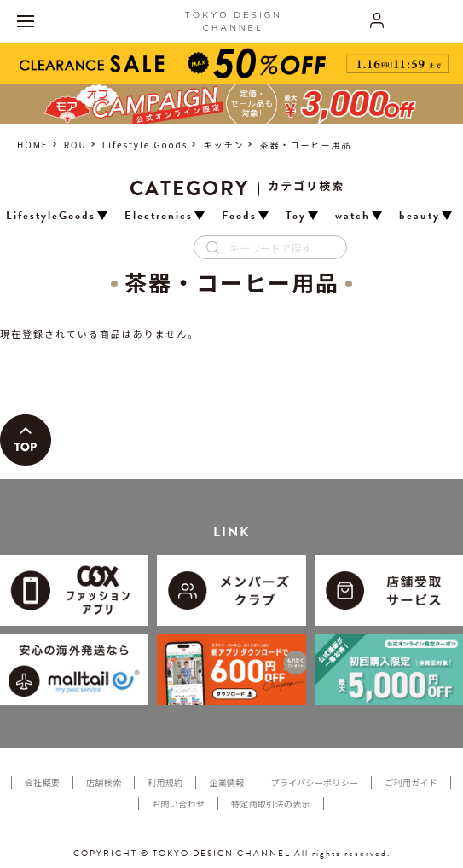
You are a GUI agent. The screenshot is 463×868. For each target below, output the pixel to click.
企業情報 (226, 782)
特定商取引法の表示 (271, 804)
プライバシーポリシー (315, 782)
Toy (296, 216)
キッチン (223, 145)
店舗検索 (104, 782)
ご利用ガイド (411, 782)
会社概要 (42, 782)
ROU (75, 145)
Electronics (159, 216)
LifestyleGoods (51, 216)
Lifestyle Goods (145, 145)
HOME (33, 145)
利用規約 (165, 782)
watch (353, 216)
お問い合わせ (178, 804)
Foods (239, 216)
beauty (420, 216)
